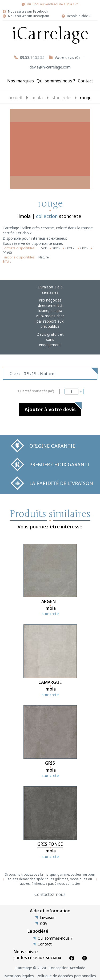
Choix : (15, 374)
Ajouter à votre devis (50, 409)
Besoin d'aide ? (79, 16)
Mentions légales (19, 976)
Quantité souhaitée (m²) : (37, 391)
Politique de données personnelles (66, 976)
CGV (44, 924)
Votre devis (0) (67, 57)
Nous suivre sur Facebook (28, 12)
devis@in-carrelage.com (50, 67)
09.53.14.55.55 (32, 57)
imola (37, 98)
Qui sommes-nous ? (55, 938)
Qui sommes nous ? (56, 81)
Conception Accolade (67, 968)
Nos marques (21, 81)
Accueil (15, 98)
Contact (85, 81)
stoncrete (61, 98)
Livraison (48, 918)
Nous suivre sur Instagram (29, 16)
